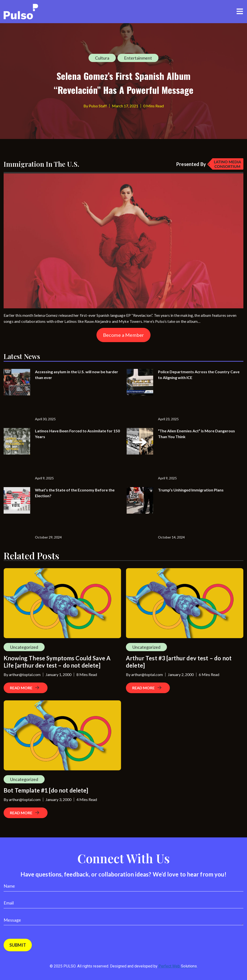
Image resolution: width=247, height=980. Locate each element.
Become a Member (123, 335)
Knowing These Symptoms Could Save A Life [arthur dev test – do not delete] (57, 662)
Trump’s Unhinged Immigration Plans (191, 490)
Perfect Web (178, 966)
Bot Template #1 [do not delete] (46, 790)
